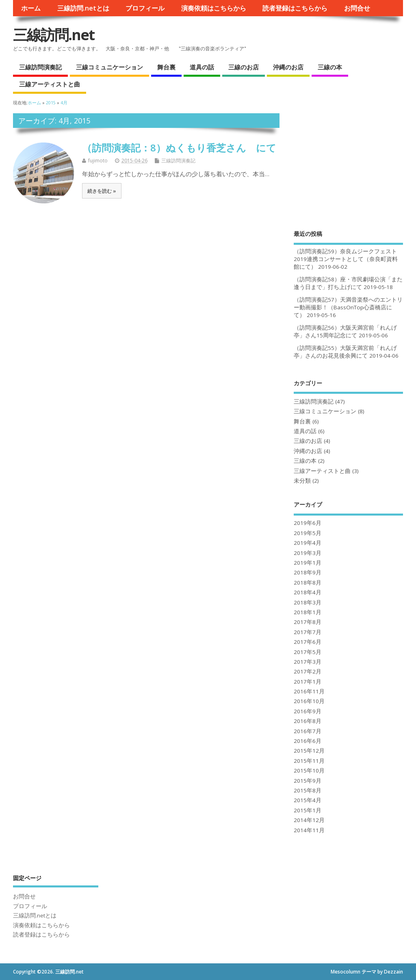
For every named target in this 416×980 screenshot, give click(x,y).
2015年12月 (309, 751)
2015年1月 (308, 810)
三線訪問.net (54, 35)
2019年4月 (308, 543)
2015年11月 (309, 761)
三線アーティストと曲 (50, 84)
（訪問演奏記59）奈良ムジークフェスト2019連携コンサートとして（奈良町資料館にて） (346, 259)
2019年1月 (308, 563)
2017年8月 (308, 622)
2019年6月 (308, 523)
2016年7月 (308, 731)
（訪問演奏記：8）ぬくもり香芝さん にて (179, 148)
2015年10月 (309, 771)
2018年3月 (308, 602)
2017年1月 (308, 682)
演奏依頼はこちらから (214, 8)
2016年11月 (309, 691)
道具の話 (202, 67)
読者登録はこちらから (295, 8)
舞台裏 (166, 67)
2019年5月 (308, 533)
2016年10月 (309, 701)
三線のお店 (244, 67)
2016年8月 (308, 721)
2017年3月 (308, 662)
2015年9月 (308, 781)
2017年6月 (308, 642)
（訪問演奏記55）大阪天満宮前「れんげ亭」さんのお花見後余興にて (345, 352)
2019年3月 (308, 553)
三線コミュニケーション (109, 67)
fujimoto (98, 161)
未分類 (302, 481)
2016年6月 (308, 741)
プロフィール (145, 8)
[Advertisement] (348, 164)
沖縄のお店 (288, 67)
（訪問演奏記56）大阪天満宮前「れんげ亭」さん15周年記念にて (345, 331)
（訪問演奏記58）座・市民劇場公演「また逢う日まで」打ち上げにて (348, 283)
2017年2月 (308, 671)
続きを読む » (102, 191)
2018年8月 (308, 583)
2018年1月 (308, 612)
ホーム (31, 8)
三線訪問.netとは (83, 8)
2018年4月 (308, 592)
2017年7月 (308, 632)
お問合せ (357, 8)
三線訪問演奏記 (40, 67)
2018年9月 (308, 572)
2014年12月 (309, 820)
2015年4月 (308, 800)
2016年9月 (308, 711)
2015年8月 (308, 790)
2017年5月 (308, 652)
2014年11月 (309, 830)
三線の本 (330, 67)
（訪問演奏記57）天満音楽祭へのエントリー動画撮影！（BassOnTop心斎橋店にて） (348, 307)
